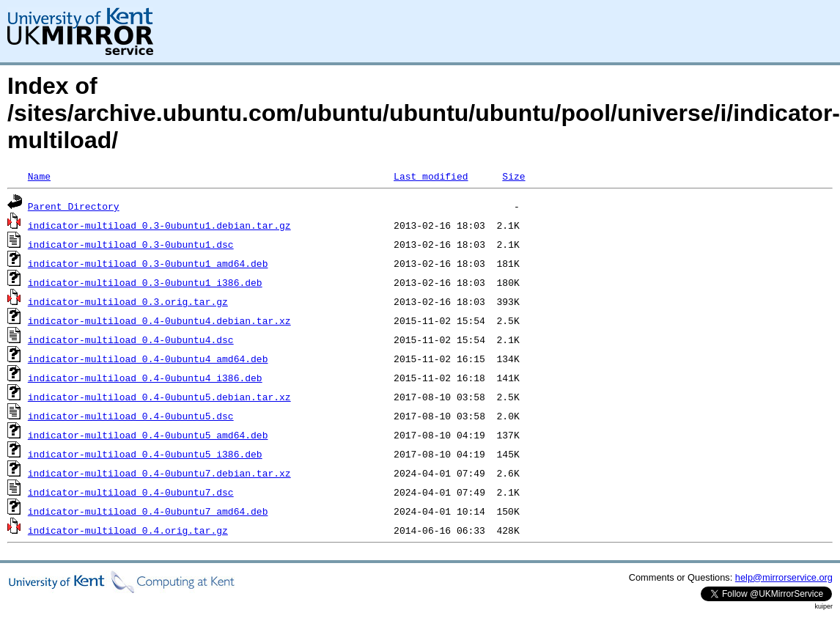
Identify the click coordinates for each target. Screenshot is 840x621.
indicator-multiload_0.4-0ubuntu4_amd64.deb (148, 359)
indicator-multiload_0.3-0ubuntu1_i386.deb (145, 282)
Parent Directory (74, 206)
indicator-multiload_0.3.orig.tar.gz (128, 301)
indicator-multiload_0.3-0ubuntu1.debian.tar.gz (159, 225)
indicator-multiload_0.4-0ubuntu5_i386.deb (145, 454)
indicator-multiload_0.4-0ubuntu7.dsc (131, 492)
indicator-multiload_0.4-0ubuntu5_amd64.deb (148, 435)
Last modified (431, 176)
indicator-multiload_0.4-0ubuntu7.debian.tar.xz (159, 473)
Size (513, 176)
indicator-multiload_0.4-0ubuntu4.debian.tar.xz (159, 320)
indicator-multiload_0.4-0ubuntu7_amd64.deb (148, 511)
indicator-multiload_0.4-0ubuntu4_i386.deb (145, 378)
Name (39, 176)
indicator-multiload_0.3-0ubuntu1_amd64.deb (148, 263)
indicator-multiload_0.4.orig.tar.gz (128, 530)
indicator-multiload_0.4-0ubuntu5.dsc (131, 416)
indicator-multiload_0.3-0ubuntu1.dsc (131, 244)
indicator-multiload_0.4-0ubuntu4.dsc (131, 339)
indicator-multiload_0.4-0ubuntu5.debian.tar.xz (159, 397)
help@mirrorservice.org (784, 577)
